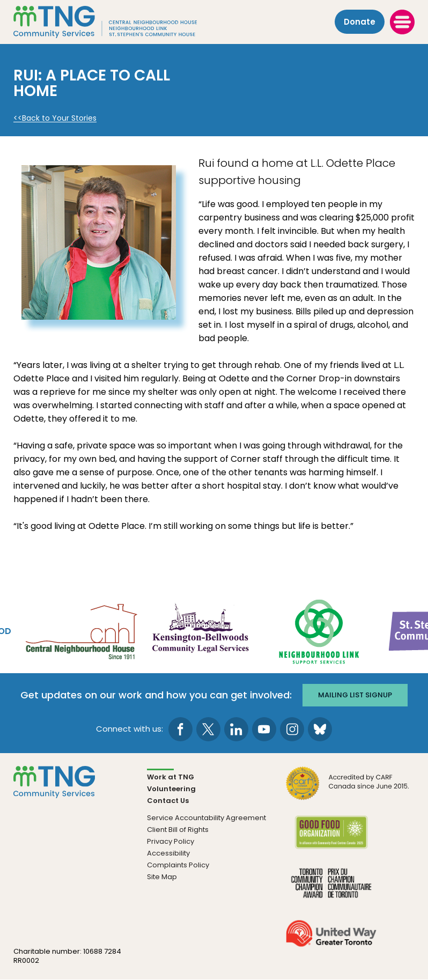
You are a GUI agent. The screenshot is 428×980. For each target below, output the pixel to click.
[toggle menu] (402, 22)
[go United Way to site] (331, 940)
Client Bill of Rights (178, 830)
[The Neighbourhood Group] (119, 22)
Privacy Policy (171, 841)
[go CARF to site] (348, 790)
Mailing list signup (355, 695)
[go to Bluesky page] (320, 729)
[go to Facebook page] (180, 729)
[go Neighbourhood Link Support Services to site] (320, 631)
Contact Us (168, 801)
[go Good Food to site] (331, 839)
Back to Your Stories (59, 118)
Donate (360, 22)
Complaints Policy (178, 865)
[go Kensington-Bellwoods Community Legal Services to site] (200, 631)
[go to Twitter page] (208, 729)
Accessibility (168, 853)
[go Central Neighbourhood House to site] (80, 631)
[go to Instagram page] (292, 729)
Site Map (162, 877)
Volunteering (171, 789)
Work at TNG (171, 777)
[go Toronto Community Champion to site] (331, 890)
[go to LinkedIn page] (236, 729)
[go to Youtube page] (264, 729)
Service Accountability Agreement (206, 818)
